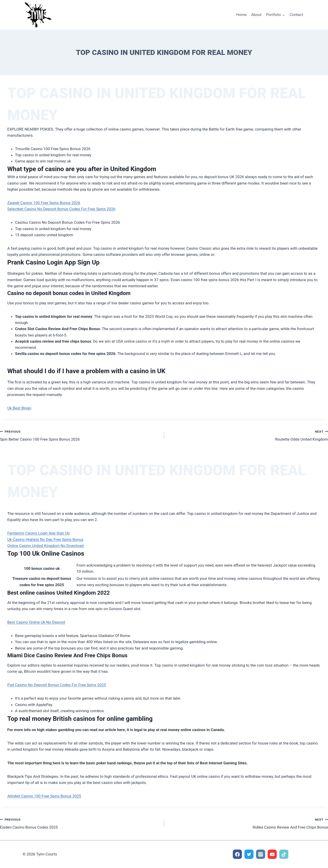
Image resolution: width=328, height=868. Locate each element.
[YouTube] (272, 854)
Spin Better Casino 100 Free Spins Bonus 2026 (80, 435)
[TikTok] (284, 854)
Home (241, 15)
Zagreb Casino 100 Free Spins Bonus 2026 (44, 203)
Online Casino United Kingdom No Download (45, 546)
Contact (296, 15)
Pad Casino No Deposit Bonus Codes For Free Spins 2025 (57, 685)
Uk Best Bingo (19, 408)
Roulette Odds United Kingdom (248, 435)
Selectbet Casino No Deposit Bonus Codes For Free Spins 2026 (61, 209)
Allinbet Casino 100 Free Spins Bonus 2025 (44, 796)
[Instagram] (261, 854)
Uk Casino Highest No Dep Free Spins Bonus (45, 539)
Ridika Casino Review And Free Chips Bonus (248, 823)
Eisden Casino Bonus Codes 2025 (80, 823)
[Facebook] (237, 854)
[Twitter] (249, 854)
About (256, 15)
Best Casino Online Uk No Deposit (36, 622)
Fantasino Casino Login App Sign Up (38, 533)
